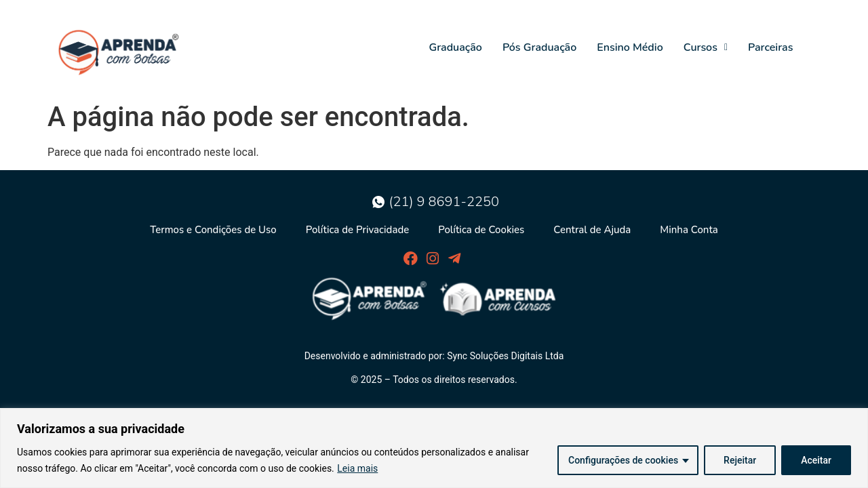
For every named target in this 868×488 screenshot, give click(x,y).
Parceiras (770, 47)
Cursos (706, 47)
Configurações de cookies (623, 460)
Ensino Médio (630, 47)
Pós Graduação (539, 47)
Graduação (455, 47)
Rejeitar (740, 460)
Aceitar (816, 460)
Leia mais (357, 468)
